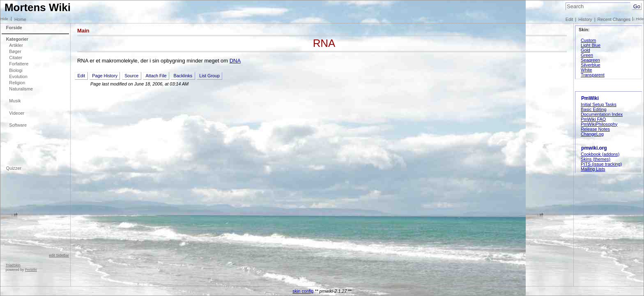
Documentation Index (602, 114)
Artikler (16, 45)
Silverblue (590, 65)
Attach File (156, 76)
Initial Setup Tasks (599, 104)
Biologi (16, 70)
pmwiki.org (594, 148)
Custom (588, 40)
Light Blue (591, 45)
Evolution (18, 76)
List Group (209, 76)
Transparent (593, 75)
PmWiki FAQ (593, 119)
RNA (324, 43)
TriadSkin (13, 265)
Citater (16, 58)
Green (587, 55)
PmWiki (31, 270)
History (585, 19)
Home (20, 19)
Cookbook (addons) (600, 154)
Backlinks (183, 76)
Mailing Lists (593, 169)
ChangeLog (592, 134)
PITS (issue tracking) (601, 164)
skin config (303, 291)
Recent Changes (614, 19)
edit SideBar (59, 255)
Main (83, 31)
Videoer (17, 113)
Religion (17, 83)
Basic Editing (593, 109)
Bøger (15, 51)
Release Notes (595, 129)
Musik (15, 101)
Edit (569, 19)
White (586, 70)
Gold (585, 50)
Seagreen (590, 60)
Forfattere (19, 64)
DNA (235, 61)
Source (131, 76)
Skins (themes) (596, 159)
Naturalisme (21, 89)
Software (18, 125)
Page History (105, 76)
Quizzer (14, 168)
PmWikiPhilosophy (599, 124)
